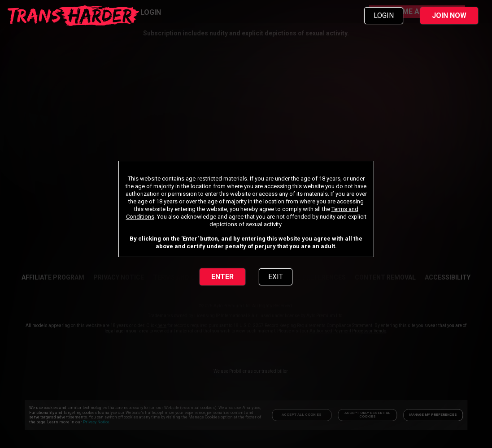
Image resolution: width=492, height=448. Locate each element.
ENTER (222, 277)
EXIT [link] (276, 277)
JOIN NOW (449, 15)
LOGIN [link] (384, 15)
